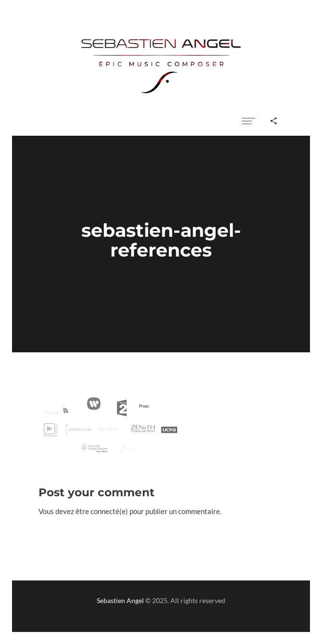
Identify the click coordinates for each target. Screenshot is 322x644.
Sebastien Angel (120, 600)
